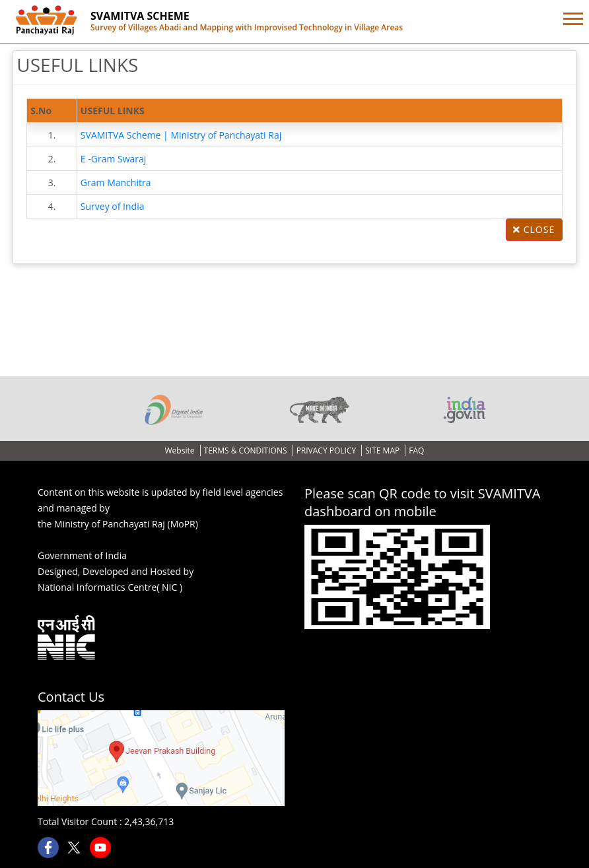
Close (534, 229)
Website (181, 451)
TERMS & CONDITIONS (247, 451)
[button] (572, 16)
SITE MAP (383, 451)
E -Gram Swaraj (114, 159)
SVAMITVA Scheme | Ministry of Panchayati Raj (181, 135)
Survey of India (113, 206)
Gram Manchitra (116, 183)
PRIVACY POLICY (328, 451)
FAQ (416, 451)
